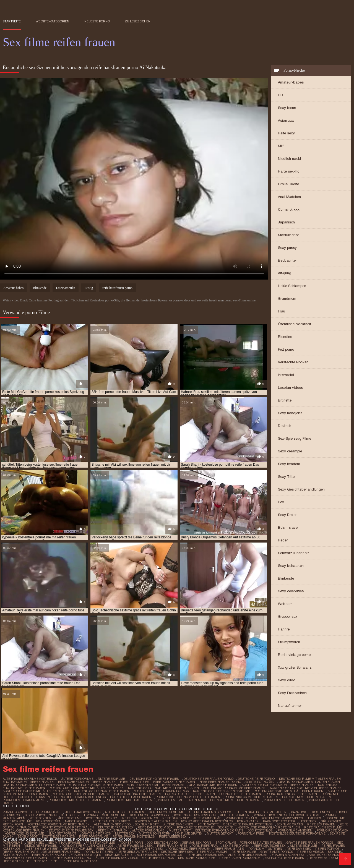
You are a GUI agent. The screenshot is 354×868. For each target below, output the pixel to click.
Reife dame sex (299, 849)
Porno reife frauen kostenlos (207, 821)
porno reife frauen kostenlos (80, 797)
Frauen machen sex (288, 855)
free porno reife (134, 782)
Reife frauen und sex (135, 846)
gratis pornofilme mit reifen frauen (34, 785)
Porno (259, 815)
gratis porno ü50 (260, 782)
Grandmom (287, 299)
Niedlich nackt (290, 159)
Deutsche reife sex (177, 852)
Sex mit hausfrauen (65, 843)
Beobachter (287, 260)
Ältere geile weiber (41, 849)
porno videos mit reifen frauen (251, 797)
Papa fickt (299, 812)
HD (280, 95)
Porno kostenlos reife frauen (68, 827)
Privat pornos (15, 812)
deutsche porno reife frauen (154, 779)
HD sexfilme (335, 818)
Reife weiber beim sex (326, 858)
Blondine (285, 337)
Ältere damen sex (178, 824)
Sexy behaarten (291, 566)
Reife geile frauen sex (205, 855)
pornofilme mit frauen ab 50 (130, 800)
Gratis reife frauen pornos (310, 843)
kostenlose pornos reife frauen (102, 791)
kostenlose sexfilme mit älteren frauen (289, 791)
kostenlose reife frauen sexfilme (222, 791)
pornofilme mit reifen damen (235, 800)
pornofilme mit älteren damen (75, 800)
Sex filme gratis (189, 833)
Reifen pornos (327, 849)
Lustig (89, 288)
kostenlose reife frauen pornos (161, 791)
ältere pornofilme (77, 779)
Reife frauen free (172, 846)
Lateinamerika (65, 288)
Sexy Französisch (292, 693)
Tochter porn (131, 843)
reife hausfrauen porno (117, 288)
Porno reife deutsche (195, 827)
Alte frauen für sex (146, 849)
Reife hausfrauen (235, 815)
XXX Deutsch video (162, 843)
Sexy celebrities (291, 591)
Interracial (286, 375)
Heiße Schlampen (292, 286)
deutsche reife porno (256, 779)
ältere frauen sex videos (210, 812)
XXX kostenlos (261, 830)
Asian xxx (286, 120)
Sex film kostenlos (41, 815)
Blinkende (286, 578)
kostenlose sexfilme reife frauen (81, 794)
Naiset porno (76, 821)
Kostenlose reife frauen (24, 830)
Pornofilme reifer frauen (25, 858)
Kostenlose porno (102, 818)
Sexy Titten (287, 477)
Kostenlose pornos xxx (150, 815)
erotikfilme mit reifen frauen (28, 782)
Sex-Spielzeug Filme (295, 438)
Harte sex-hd (289, 171)
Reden (283, 540)
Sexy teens (287, 108)
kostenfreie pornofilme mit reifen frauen (278, 785)
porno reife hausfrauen (131, 797)
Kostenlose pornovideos (195, 815)
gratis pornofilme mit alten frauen (309, 782)
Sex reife (226, 827)
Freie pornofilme (17, 821)
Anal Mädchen (289, 197)
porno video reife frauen (199, 797)
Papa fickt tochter (279, 821)
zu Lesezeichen (138, 21)
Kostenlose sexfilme (167, 812)
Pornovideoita (48, 821)
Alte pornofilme (207, 818)
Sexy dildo (287, 680)
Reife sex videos (310, 852)
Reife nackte (208, 824)
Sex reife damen (236, 846)
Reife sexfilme (41, 818)
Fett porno (286, 349)
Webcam (285, 604)
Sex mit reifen (275, 812)
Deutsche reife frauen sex (71, 830)
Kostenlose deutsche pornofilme (297, 833)
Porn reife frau (205, 846)
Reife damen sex (176, 818)
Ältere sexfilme (303, 846)
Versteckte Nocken (293, 362)
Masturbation (289, 235)
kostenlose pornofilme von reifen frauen (306, 788)
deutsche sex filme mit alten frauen (310, 779)
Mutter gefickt (220, 833)
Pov (281, 502)
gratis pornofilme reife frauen (96, 785)
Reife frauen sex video (111, 821)
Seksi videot (28, 836)
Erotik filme (226, 843)
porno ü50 (164, 797)
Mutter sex (125, 833)
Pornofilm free (251, 833)
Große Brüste (288, 184)
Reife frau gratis (229, 849)
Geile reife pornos (158, 858)
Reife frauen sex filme (323, 827)
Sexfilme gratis (290, 824)
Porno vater (248, 821)
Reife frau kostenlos (83, 812)
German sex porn (196, 843)
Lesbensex (308, 821)
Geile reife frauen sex (61, 852)
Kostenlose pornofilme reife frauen (58, 824)
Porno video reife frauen (189, 849)
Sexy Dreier (287, 515)
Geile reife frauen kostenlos (248, 824)
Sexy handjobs (290, 413)
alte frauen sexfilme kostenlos (30, 779)
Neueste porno (97, 21)
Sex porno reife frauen (284, 858)
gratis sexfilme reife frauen (213, 785)
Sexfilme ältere (119, 855)
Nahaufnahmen (290, 706)
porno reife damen (34, 797)
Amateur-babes (291, 82)
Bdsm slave (288, 527)
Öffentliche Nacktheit (295, 324)
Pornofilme (13, 843)
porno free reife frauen (240, 794)
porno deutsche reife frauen (190, 794)
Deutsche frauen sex (116, 827)
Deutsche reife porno (79, 815)
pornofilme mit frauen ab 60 (182, 800)
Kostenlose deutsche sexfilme (295, 815)
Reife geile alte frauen (137, 852)
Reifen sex (35, 843)
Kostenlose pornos (58, 836)
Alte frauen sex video (112, 824)
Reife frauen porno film (240, 858)
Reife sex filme (244, 852)
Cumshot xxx (289, 209)
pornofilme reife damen (284, 800)
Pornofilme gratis (241, 818)
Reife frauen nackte (49, 855)
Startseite (12, 21)
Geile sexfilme (114, 815)
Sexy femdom (289, 464)
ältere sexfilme (111, 779)
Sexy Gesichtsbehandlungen (301, 489)
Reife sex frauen (321, 824)
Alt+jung (285, 273)
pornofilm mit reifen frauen (306, 797)
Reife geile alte (16, 861)
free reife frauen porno (220, 782)
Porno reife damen (333, 830)
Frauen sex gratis (86, 855)
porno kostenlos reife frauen (291, 794)
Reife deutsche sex (270, 846)
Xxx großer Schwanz (295, 667)
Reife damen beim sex (155, 827)
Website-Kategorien (52, 21)
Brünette (285, 400)
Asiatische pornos (324, 855)
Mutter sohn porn (155, 833)
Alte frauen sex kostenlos (159, 855)
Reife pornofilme (94, 836)
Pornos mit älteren (265, 849)
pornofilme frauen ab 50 (24, 800)
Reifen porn (13, 824)
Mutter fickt (180, 830)
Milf (281, 146)
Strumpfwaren (289, 642)
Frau (282, 311)
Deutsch (285, 426)
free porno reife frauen (174, 782)
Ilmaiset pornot (63, 833)
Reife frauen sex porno (71, 858)
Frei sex (315, 818)
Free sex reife (45, 861)
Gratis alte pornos (277, 852)
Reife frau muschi (212, 852)
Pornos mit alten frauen (156, 821)
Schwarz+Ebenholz (294, 553)
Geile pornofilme (46, 812)
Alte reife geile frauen (125, 812)
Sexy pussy (287, 248)
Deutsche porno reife (196, 858)
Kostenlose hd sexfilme (25, 833)
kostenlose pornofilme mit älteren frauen (87, 788)
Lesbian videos (290, 388)
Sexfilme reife (147, 824)
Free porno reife (111, 849)
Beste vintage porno (294, 655)
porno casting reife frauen (137, 794)
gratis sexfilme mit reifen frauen (156, 785)
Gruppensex (288, 617)
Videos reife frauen (41, 846)
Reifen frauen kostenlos (134, 836)
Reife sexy (286, 133)
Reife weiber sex (173, 836)
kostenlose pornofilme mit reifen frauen (163, 788)
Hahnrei (284, 629)
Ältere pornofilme (148, 830)
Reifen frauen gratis (20, 852)
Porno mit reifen (99, 852)
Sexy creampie (290, 451)
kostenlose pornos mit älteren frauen (36, 791)
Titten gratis (247, 812)
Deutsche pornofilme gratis (220, 830)
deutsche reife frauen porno (209, 779)
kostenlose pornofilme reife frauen (234, 788)
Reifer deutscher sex (79, 861)
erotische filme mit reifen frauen (87, 782)
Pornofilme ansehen (295, 830)
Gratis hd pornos (96, 833)
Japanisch (286, 222)
